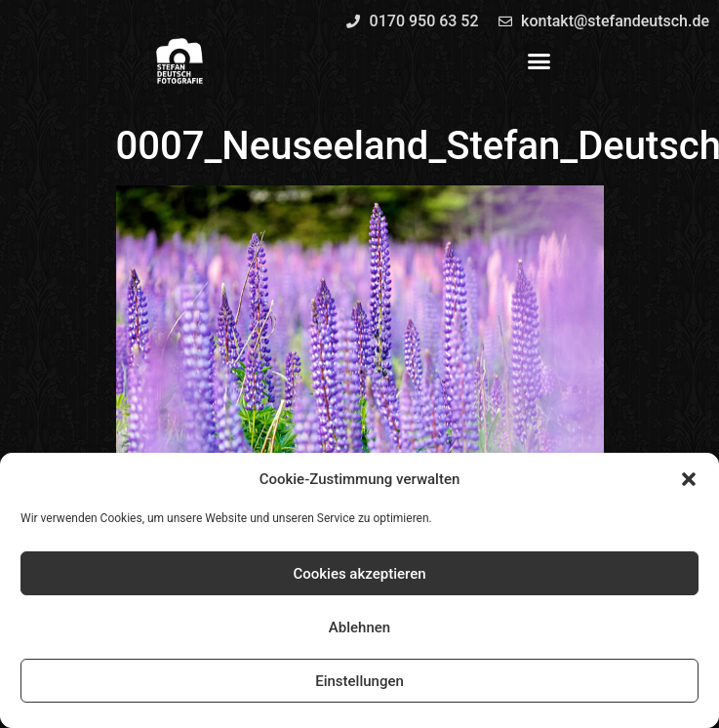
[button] (689, 479)
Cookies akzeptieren (359, 574)
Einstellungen (359, 681)
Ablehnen (359, 627)
